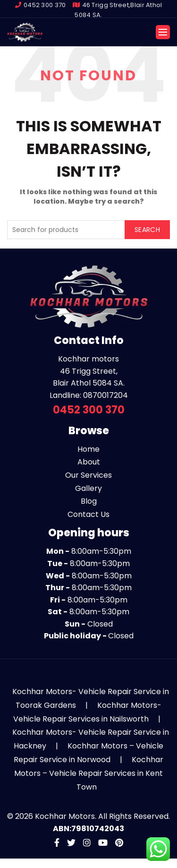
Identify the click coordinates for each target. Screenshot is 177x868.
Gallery (88, 488)
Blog (89, 501)
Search (147, 230)
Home (88, 449)
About (89, 462)
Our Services (88, 475)
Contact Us (88, 514)
